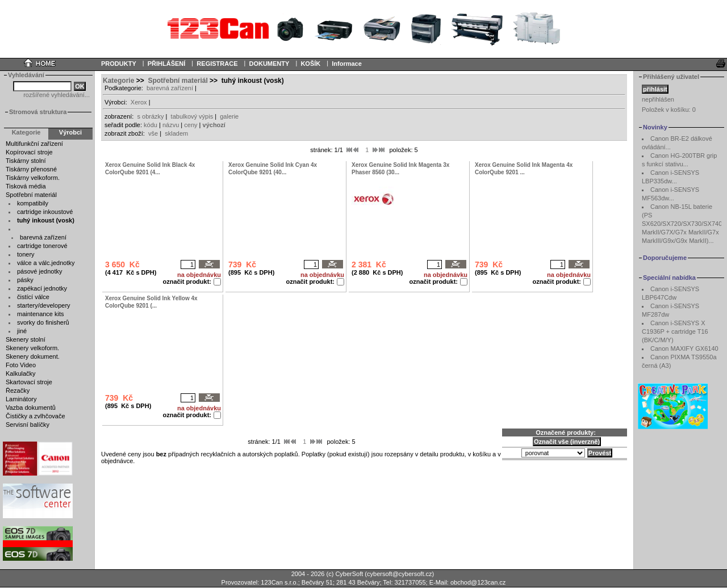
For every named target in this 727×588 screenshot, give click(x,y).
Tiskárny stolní (26, 161)
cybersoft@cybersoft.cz (399, 574)
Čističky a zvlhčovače (35, 416)
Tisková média (26, 186)
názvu (171, 125)
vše (153, 133)
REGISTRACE (217, 64)
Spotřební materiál (31, 195)
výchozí (214, 125)
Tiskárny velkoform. (33, 178)
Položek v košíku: (669, 110)
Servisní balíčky (28, 425)
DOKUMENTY (269, 64)
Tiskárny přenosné (31, 169)
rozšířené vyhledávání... (57, 95)
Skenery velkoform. (32, 348)
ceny (191, 125)
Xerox (139, 102)
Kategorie (118, 81)
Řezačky (18, 390)
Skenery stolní (26, 339)
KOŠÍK (310, 64)
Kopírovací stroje (29, 152)
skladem (176, 133)
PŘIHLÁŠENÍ (167, 64)
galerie (229, 116)
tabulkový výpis (192, 116)
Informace (347, 64)
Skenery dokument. (33, 356)
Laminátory (21, 399)
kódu (151, 125)
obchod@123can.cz (478, 582)
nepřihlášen (658, 99)
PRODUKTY (119, 64)
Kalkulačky (21, 373)
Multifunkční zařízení (34, 144)
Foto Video (21, 365)
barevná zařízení (170, 88)
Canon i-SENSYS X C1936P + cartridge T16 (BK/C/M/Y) (675, 331)
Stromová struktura (38, 112)
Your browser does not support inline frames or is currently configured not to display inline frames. (363, 28)
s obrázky (150, 116)
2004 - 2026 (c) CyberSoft (327, 574)
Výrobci (70, 132)
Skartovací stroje (29, 382)
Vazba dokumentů (31, 408)
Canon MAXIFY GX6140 (684, 348)
